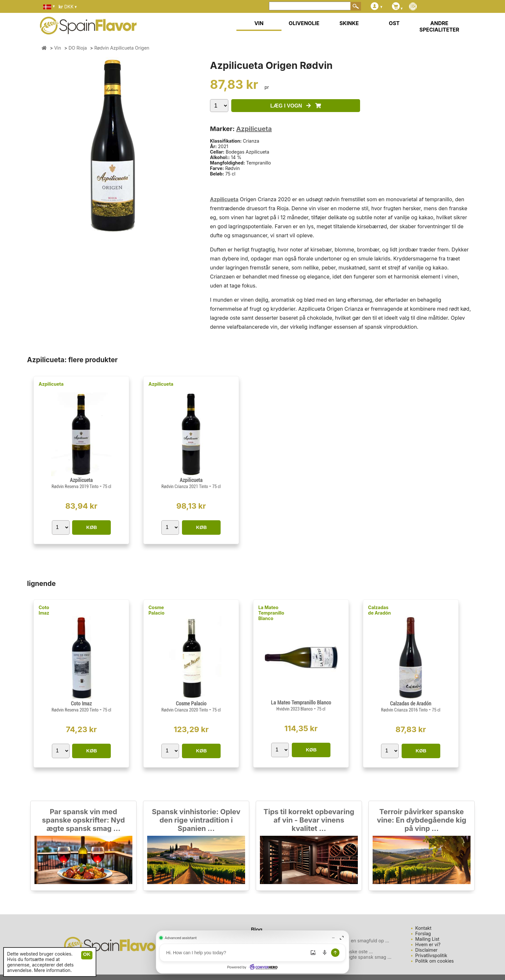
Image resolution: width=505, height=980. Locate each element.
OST (394, 23)
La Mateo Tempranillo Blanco (271, 613)
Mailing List (427, 939)
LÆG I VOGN (295, 106)
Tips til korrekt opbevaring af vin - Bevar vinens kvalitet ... (309, 820)
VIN (259, 23)
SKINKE (349, 23)
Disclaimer (426, 950)
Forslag (423, 933)
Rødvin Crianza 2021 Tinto (185, 486)
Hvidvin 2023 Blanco (295, 709)
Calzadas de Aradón (380, 610)
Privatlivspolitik (431, 955)
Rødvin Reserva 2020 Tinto (76, 710)
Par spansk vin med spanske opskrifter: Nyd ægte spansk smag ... (83, 820)
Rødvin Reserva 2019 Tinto (76, 486)
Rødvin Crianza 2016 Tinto (405, 710)
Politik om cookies (434, 961)
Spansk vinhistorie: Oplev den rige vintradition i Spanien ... (196, 820)
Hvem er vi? (428, 944)
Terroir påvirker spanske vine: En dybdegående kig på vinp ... (421, 820)
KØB (92, 527)
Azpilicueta (254, 129)
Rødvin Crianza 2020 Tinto (185, 710)
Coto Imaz (44, 610)
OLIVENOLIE (304, 23)
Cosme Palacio (157, 610)
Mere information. (53, 970)
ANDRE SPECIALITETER (439, 26)
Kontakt (423, 928)
